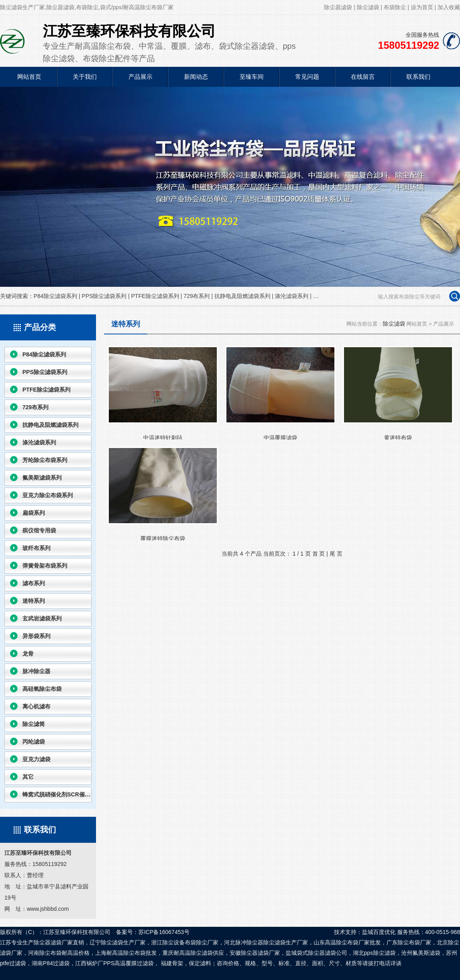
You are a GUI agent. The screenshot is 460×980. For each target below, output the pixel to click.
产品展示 (140, 77)
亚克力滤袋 (36, 759)
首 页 (319, 554)
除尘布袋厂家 (414, 942)
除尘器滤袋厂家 (260, 953)
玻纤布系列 (36, 548)
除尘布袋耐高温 (59, 953)
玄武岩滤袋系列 (42, 618)
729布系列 (197, 296)
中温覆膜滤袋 (280, 393)
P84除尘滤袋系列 (55, 296)
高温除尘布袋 (342, 942)
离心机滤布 (36, 706)
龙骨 (28, 654)
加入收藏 (449, 7)
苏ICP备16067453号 (164, 932)
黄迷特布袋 (398, 393)
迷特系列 (34, 601)
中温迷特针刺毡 (163, 393)
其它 (28, 777)
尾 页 (336, 554)
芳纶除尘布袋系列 (45, 460)
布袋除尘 (395, 7)
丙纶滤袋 (34, 742)
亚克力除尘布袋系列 (48, 495)
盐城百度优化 (379, 932)
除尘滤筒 (34, 724)
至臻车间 (252, 77)
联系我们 (418, 77)
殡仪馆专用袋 (39, 530)
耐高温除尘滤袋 (193, 953)
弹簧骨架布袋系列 (45, 566)
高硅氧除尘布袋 (42, 689)
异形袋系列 (36, 636)
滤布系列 (34, 583)
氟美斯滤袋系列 (42, 478)
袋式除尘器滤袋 (316, 953)
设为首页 (422, 7)
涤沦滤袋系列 (292, 296)
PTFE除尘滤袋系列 (155, 296)
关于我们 (85, 77)
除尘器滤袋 (338, 7)
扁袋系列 (34, 513)
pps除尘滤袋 (380, 953)
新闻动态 (196, 77)
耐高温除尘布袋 (126, 953)
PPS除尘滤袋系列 (104, 296)
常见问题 (307, 77)
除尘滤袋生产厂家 (286, 942)
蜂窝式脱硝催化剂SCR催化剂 (57, 794)
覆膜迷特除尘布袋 (163, 494)
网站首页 (29, 77)
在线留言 (363, 77)
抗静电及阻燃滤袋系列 (242, 296)
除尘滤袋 (368, 7)
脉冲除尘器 (36, 671)
